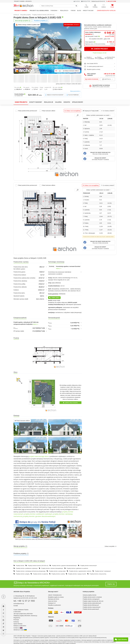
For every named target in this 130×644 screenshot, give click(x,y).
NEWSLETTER (86, 1)
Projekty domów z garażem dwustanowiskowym (64, 566)
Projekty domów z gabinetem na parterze (77, 568)
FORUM (73, 11)
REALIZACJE (65, 11)
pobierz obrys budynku (70, 403)
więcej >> (59, 268)
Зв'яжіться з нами (20, 630)
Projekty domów (21, 11)
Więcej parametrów (75, 91)
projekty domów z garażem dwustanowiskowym (39, 516)
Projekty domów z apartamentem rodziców (80, 571)
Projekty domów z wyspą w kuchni (77, 574)
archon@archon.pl (19, 604)
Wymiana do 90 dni (54, 599)
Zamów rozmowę (92, 79)
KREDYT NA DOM (88, 11)
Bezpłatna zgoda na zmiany (56, 597)
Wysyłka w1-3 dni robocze (89, 58)
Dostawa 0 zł (52, 603)
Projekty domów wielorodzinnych (92, 603)
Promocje (16, 620)
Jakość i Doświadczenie (55, 595)
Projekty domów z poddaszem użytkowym (27, 568)
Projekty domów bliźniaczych (91, 605)
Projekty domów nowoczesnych (89, 566)
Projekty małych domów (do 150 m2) (93, 601)
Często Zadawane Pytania (21, 610)
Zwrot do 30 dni (52, 601)
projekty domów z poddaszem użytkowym (38, 514)
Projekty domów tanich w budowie (92, 597)
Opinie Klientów (18, 624)
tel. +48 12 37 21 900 (24, 601)
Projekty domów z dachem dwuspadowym (52, 568)
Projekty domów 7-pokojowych (103, 571)
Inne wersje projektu (23, 21)
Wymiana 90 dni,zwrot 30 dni (110, 58)
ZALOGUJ (77, 1)
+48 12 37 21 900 (109, 74)
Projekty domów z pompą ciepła (57, 571)
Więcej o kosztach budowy (54, 95)
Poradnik (54, 11)
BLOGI (79, 11)
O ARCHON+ (17, 612)
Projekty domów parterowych (91, 609)
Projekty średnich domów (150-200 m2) (38, 566)
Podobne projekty (41, 21)
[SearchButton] (76, 6)
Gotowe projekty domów (90, 595)
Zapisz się (111, 584)
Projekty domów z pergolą (23, 574)
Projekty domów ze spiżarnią (40, 574)
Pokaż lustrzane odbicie (22, 421)
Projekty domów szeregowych (91, 599)
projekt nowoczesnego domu (39, 456)
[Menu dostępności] (3, 597)
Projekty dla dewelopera (39, 11)
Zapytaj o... (108, 79)
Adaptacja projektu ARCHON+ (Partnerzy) (25, 616)
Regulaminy (17, 618)
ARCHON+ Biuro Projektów (22, 592)
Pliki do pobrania (73, 95)
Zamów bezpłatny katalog (106, 11)
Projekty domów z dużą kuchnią (98, 574)
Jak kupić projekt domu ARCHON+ (23, 614)
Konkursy (16, 622)
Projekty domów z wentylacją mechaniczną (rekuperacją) (31, 571)
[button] (99, 153)
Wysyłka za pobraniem (54, 605)
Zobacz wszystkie (111, 546)
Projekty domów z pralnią (58, 574)
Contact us (18, 628)
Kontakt (16, 606)
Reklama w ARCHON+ (20, 626)
